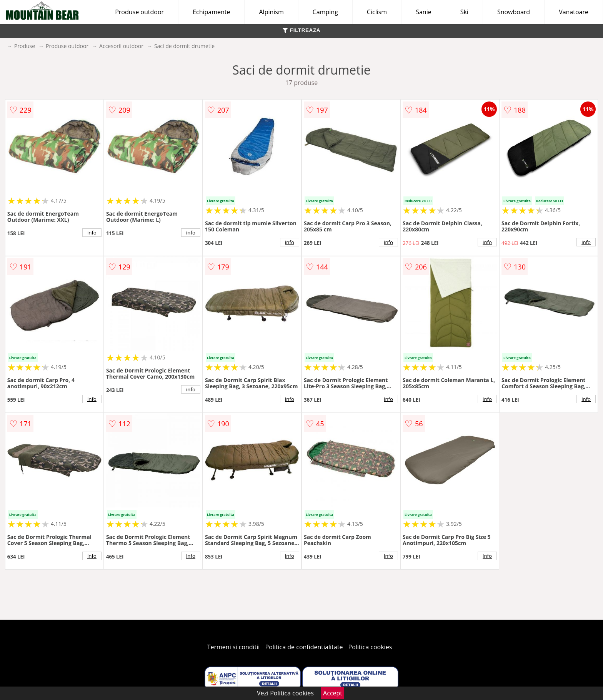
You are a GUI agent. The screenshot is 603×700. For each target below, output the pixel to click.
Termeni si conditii (234, 647)
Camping (325, 12)
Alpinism (271, 12)
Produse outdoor (139, 12)
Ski (464, 12)
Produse (25, 46)
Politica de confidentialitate (304, 647)
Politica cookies (370, 647)
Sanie (424, 12)
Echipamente (211, 12)
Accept (333, 693)
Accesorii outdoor (121, 46)
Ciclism (377, 12)
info (92, 233)
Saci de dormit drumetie (184, 46)
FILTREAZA (301, 30)
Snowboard (514, 12)
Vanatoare (574, 12)
